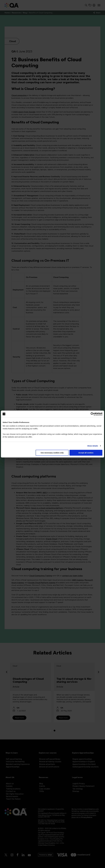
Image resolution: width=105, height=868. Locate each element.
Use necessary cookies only (52, 453)
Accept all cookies (86, 453)
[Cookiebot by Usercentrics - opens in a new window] (92, 414)
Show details (93, 446)
